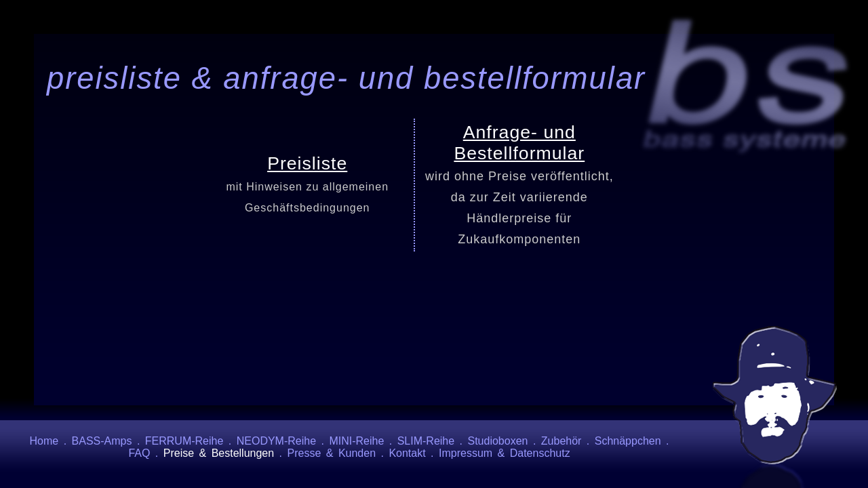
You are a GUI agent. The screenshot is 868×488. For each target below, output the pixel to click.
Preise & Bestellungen (219, 453)
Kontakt (407, 453)
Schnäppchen (628, 441)
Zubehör (561, 441)
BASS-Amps (102, 441)
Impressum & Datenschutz (505, 453)
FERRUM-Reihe (184, 441)
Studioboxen (498, 441)
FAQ (139, 453)
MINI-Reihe (356, 441)
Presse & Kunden (332, 453)
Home (44, 441)
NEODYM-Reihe (276, 441)
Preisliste (307, 163)
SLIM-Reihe (426, 441)
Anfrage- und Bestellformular (519, 143)
